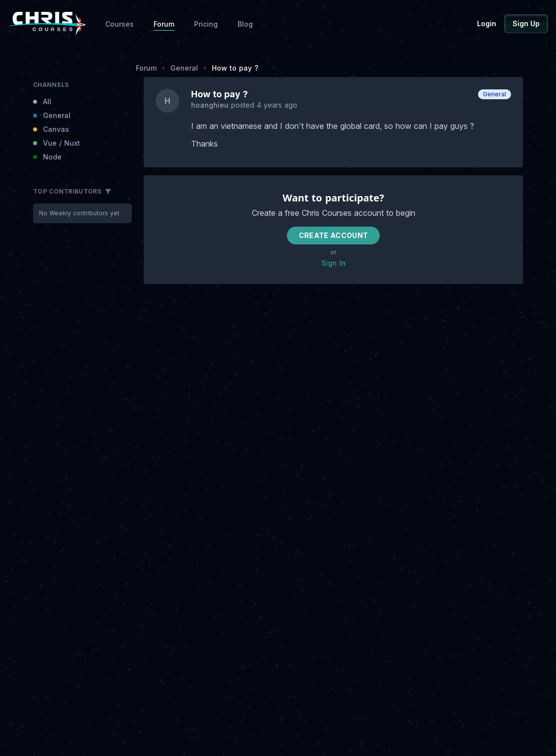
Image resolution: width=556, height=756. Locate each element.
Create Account (334, 235)
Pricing (206, 24)
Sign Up (526, 23)
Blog (245, 24)
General (184, 68)
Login (487, 23)
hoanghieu (211, 105)
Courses (119, 24)
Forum (164, 24)
